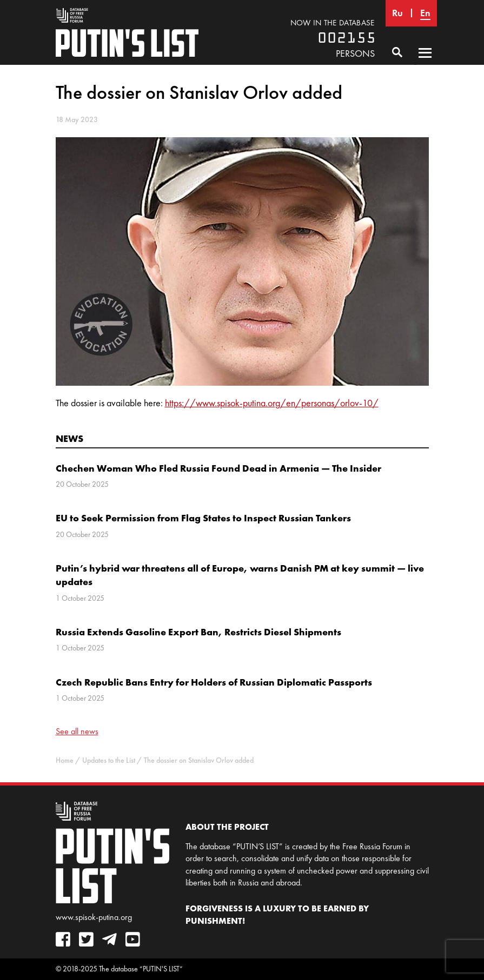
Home (65, 760)
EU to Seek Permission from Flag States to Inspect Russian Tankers (203, 518)
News (69, 438)
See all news (77, 731)
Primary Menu (425, 63)
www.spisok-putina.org (94, 917)
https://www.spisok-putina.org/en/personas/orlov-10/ (272, 403)
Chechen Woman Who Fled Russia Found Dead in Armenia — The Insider (218, 468)
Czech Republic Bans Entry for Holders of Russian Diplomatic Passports (214, 682)
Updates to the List (109, 760)
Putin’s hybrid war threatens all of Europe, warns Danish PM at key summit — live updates (240, 575)
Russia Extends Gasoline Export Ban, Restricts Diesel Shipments (198, 632)
